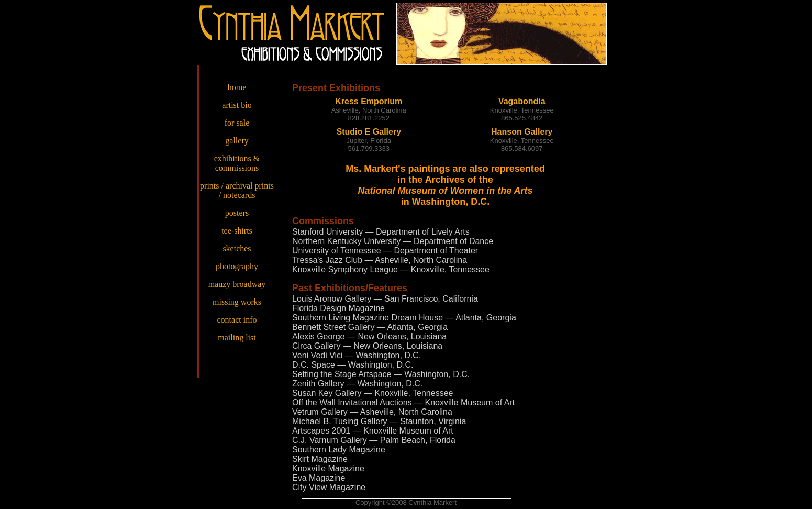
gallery (237, 141)
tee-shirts (237, 231)
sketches (237, 248)
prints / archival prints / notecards (237, 190)
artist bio (237, 105)
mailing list (237, 338)
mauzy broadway (237, 284)
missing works (237, 302)
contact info (237, 320)
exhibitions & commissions (237, 163)
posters (237, 213)
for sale (237, 123)
